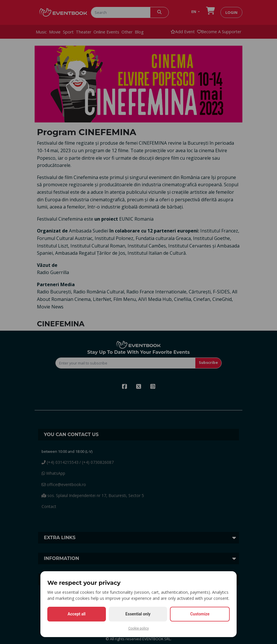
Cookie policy (138, 628)
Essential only (138, 614)
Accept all (76, 614)
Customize (200, 614)
